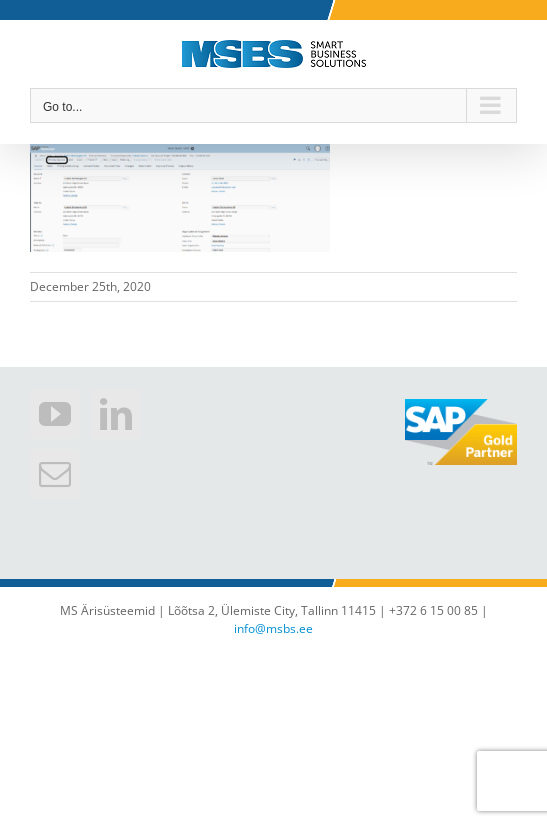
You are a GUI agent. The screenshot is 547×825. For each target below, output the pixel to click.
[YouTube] (55, 414)
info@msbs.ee (273, 628)
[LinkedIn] (116, 414)
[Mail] (55, 474)
